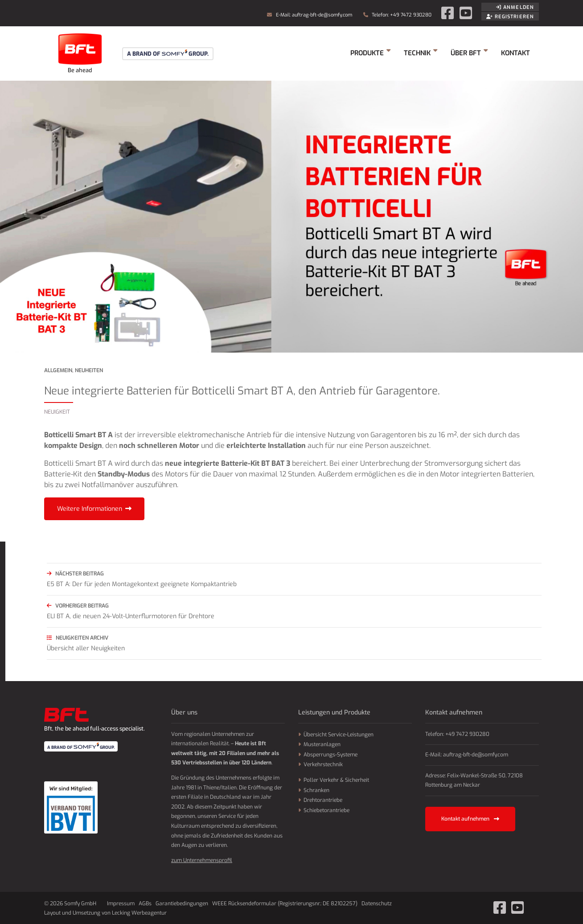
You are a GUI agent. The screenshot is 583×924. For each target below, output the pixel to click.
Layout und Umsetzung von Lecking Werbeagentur (105, 913)
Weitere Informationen (90, 509)
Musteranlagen (322, 744)
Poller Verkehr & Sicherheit (336, 780)
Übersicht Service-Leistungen (339, 735)
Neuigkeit (57, 412)
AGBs (145, 903)
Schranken (316, 790)
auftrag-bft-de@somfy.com (322, 15)
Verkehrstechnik (323, 764)
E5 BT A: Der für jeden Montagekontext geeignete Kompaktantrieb (294, 578)
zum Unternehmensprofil (202, 860)
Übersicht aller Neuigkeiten (294, 643)
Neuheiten (89, 370)
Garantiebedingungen (182, 903)
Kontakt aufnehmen (470, 819)
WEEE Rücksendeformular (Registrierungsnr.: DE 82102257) (285, 903)
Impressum (121, 903)
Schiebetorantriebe (326, 810)
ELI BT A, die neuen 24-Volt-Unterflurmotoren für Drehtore (294, 610)
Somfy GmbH (80, 53)
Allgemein (58, 370)
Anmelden (515, 7)
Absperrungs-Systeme (331, 755)
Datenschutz (377, 903)
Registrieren (510, 17)
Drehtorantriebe (323, 800)
